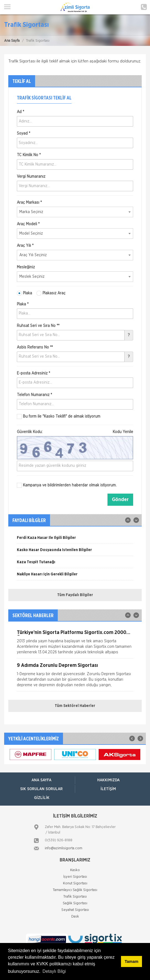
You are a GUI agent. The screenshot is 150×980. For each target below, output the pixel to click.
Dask (75, 917)
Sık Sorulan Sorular (41, 789)
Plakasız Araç (51, 293)
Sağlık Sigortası (75, 903)
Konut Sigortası (75, 883)
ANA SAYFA (41, 780)
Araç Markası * (29, 203)
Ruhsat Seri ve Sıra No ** (38, 326)
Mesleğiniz (26, 267)
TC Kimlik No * (29, 155)
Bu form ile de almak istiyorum (59, 416)
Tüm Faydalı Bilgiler (75, 595)
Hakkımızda (108, 780)
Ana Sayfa (12, 41)
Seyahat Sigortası (75, 910)
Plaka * (23, 304)
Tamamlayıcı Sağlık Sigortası (75, 890)
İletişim (108, 789)
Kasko (75, 870)
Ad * (20, 112)
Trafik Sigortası (75, 897)
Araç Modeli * (28, 224)
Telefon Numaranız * (34, 395)
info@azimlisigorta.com (64, 848)
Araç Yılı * (25, 246)
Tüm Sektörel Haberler (75, 706)
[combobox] (75, 212)
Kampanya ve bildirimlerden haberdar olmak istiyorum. (67, 485)
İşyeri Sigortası (75, 877)
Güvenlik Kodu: (75, 432)
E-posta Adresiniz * (33, 373)
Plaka (24, 293)
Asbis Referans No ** (35, 347)
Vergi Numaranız (31, 177)
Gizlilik (42, 798)
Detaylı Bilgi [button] (54, 971)
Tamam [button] (131, 961)
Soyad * (23, 133)
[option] (75, 540)
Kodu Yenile (123, 432)
